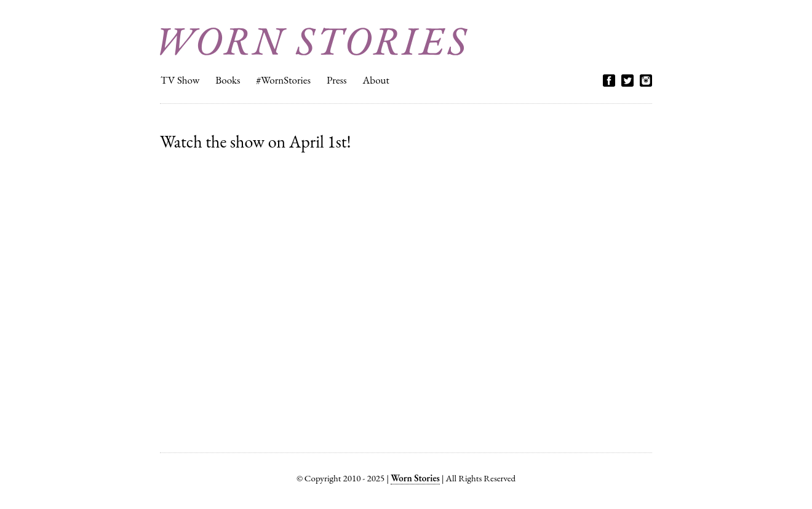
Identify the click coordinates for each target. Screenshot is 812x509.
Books (228, 80)
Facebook (609, 81)
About (376, 80)
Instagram (646, 81)
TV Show (180, 80)
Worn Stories (314, 41)
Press (337, 80)
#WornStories (283, 80)
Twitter (627, 81)
